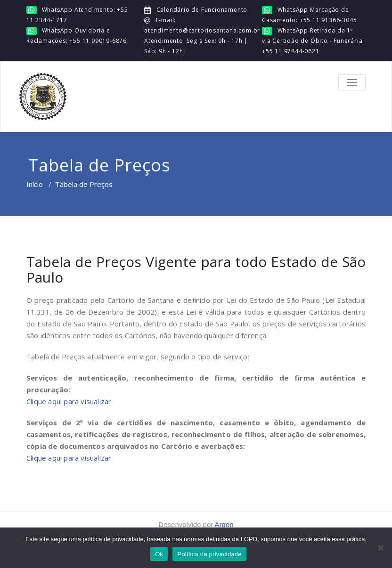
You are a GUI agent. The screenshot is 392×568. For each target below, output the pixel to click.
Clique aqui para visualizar (69, 401)
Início (35, 184)
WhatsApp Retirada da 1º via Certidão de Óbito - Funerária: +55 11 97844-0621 (313, 41)
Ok (159, 554)
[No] (380, 548)
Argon (224, 524)
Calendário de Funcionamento (201, 10)
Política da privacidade (209, 554)
